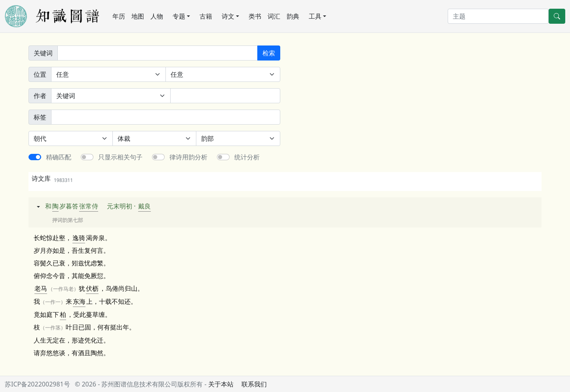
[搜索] (498, 16)
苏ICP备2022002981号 (37, 384)
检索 (269, 53)
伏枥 (92, 288)
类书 (255, 16)
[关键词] (158, 53)
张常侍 (89, 206)
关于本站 (221, 384)
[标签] (166, 117)
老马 (41, 288)
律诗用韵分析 (188, 157)
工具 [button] (315, 16)
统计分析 (247, 157)
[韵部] (238, 138)
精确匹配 (59, 157)
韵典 (293, 16)
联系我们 (254, 384)
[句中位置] (223, 74)
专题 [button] (179, 16)
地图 (138, 16)
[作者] (225, 96)
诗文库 (52, 178)
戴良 (144, 206)
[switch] (35, 157)
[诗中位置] (108, 74)
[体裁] (155, 138)
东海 (79, 301)
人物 (157, 16)
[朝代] (71, 138)
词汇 (274, 16)
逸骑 (79, 238)
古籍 (206, 16)
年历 (119, 16)
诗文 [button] (228, 16)
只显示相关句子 (120, 157)
